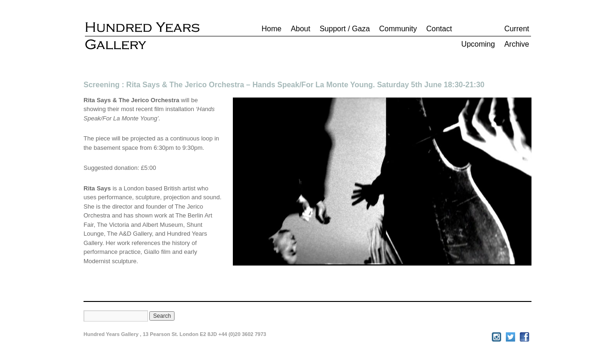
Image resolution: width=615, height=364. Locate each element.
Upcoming (478, 44)
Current (517, 29)
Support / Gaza (345, 29)
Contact (439, 29)
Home (271, 29)
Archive (517, 44)
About (301, 29)
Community (398, 29)
